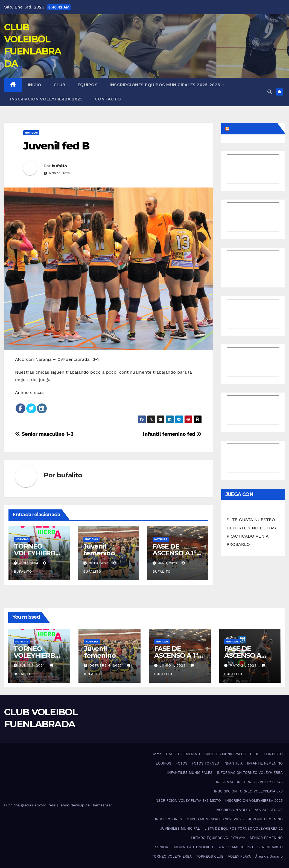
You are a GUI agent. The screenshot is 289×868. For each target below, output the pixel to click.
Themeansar (101, 805)
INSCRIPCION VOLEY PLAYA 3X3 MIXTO (188, 801)
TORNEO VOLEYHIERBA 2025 (37, 553)
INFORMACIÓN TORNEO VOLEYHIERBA (250, 773)
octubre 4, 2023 (106, 665)
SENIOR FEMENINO (266, 838)
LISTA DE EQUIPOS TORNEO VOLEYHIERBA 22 (243, 828)
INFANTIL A (233, 763)
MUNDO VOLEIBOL (253, 128)
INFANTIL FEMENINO (265, 763)
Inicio (35, 85)
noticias (31, 133)
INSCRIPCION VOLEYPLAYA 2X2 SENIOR (249, 810)
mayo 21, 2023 (244, 665)
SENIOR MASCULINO (235, 847)
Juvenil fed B (56, 146)
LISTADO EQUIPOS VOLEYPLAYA (218, 838)
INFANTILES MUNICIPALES (190, 773)
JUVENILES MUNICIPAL (180, 828)
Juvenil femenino (99, 550)
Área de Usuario (269, 856)
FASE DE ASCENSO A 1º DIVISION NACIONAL (176, 659)
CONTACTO (108, 99)
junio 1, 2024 (33, 665)
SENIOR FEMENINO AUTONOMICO (184, 847)
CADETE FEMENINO (183, 754)
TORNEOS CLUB (210, 856)
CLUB (60, 85)
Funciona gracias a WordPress (30, 805)
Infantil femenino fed (172, 434)
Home (157, 754)
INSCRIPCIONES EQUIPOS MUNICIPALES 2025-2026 (166, 85)
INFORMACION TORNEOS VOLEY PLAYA (249, 782)
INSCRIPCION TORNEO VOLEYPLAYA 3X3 (248, 791)
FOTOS (181, 763)
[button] (270, 92)
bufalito (59, 166)
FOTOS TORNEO (205, 763)
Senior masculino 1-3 (44, 434)
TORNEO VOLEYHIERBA (172, 856)
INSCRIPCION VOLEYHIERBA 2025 (46, 99)
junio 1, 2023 (173, 665)
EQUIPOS (88, 85)
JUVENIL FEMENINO (265, 819)
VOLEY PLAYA (239, 856)
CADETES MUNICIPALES (225, 754)
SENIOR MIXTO (270, 847)
